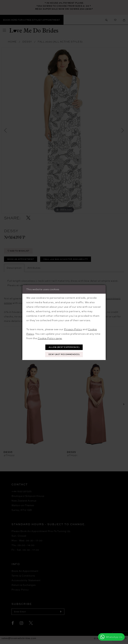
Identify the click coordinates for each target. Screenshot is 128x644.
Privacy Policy (73, 329)
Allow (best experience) (64, 347)
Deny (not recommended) (64, 355)
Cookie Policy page (50, 338)
